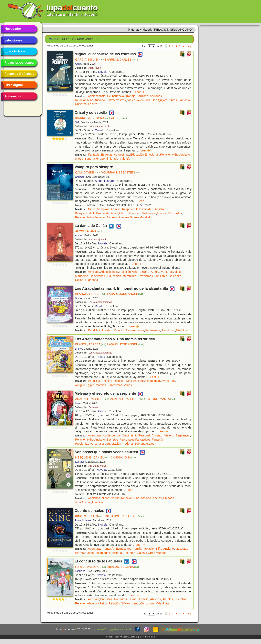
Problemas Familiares (153, 276)
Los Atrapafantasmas (100, 302)
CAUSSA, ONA (124, 457)
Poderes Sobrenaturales (139, 444)
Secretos (112, 440)
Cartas (115, 498)
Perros (79, 553)
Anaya (79, 235)
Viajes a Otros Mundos (151, 553)
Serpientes (183, 435)
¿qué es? (100, 629)
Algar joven (95, 68)
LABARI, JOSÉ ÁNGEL (126, 294)
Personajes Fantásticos (135, 440)
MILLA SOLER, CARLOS (124, 516)
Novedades (19, 29)
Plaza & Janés (83, 520)
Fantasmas (152, 330)
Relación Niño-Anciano (90, 100)
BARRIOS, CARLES (121, 60)
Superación (92, 159)
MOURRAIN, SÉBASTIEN (121, 172)
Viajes (131, 100)
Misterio (169, 435)
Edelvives (80, 462)
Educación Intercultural (122, 276)
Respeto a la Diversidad (138, 209)
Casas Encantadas (98, 553)
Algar (78, 64)
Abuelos (155, 599)
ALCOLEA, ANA (89, 231)
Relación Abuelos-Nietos (91, 603)
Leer (140, 92)
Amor (154, 272)
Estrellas (107, 155)
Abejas (157, 498)
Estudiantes (123, 549)
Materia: (54, 39)
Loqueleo (80, 571)
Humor (162, 213)
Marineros (82, 276)
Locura (93, 104)
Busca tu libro (19, 52)
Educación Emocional (144, 155)
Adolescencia (97, 96)
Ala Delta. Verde (97, 466)
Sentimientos (110, 159)
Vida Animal (83, 502)
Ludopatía (92, 280)
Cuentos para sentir (99, 126)
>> (184, 46)
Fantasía (184, 100)
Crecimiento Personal (136, 435)
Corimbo (80, 177)
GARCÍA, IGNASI (89, 60)
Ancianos (156, 96)
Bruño (78, 298)
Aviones (112, 217)
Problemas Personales (90, 444)
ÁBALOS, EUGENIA (124, 567)
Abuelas (168, 599)
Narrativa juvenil (97, 240)
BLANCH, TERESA (91, 294)
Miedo (79, 159)
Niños (92, 209)
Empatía (169, 498)
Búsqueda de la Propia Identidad (96, 213)
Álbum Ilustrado (105, 181)
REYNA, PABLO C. (91, 567)
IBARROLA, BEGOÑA (93, 118)
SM (77, 122)
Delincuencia (115, 96)
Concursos (147, 603)
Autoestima (121, 155)
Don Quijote (159, 100)
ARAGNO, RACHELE (92, 399)
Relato (99, 306)
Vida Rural (163, 603)
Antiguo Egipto (85, 385)
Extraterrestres (116, 100)
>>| (189, 46)
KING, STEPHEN (89, 516)
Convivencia (98, 276)
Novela (103, 72)
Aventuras (144, 100)
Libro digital (19, 85)
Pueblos (181, 330)
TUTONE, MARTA (161, 399)
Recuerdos (175, 213)
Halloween (149, 213)
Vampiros (103, 209)
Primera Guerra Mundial (134, 217)
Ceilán (79, 280)
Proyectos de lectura (19, 63)
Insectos (98, 502)
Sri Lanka (175, 276)
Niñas (106, 498)
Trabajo (130, 96)
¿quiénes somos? (120, 629)
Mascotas (182, 549)
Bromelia (93, 407)
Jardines (143, 96)
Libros (173, 100)
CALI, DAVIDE (87, 172)
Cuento (100, 130)
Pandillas (94, 330)
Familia (116, 209)
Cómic (102, 411)
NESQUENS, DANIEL (92, 457)
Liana (78, 403)
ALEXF (119, 118)
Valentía (125, 159)
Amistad (160, 209)
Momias (101, 385)
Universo (81, 104)
